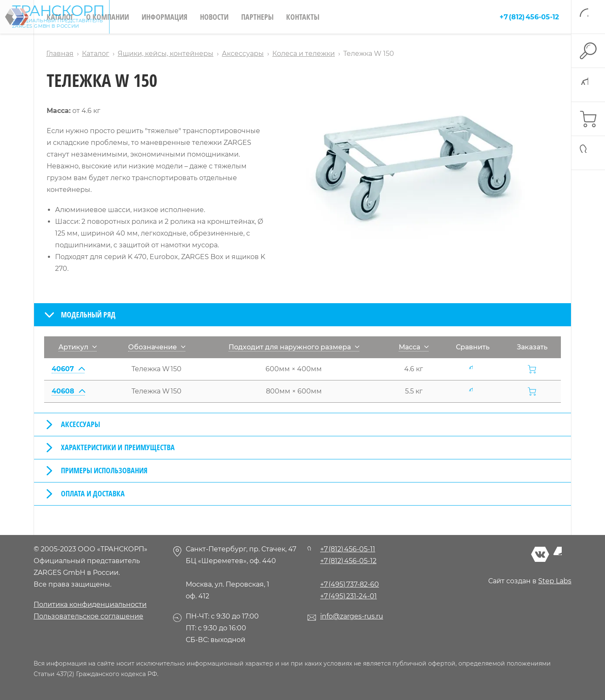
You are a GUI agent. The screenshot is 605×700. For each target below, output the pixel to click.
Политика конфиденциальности (90, 604)
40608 (68, 391)
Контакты (303, 17)
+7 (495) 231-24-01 (349, 596)
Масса (414, 347)
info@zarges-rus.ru (352, 616)
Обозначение (157, 347)
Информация (164, 17)
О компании (108, 17)
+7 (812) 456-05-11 (348, 549)
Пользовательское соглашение (88, 616)
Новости (214, 17)
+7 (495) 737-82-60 (350, 584)
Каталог (60, 17)
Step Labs (555, 581)
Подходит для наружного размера (294, 347)
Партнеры (257, 17)
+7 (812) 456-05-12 (529, 17)
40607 (68, 369)
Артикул (78, 347)
